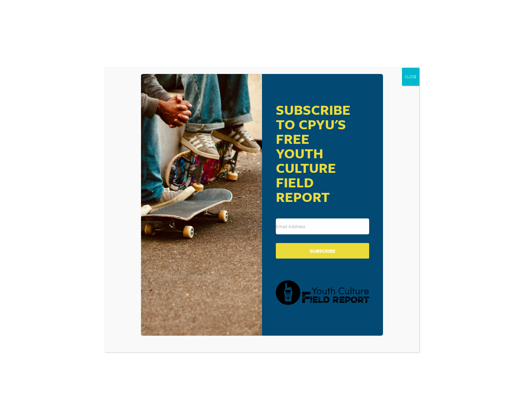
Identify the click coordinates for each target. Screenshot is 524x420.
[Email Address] (322, 226)
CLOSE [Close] (411, 77)
